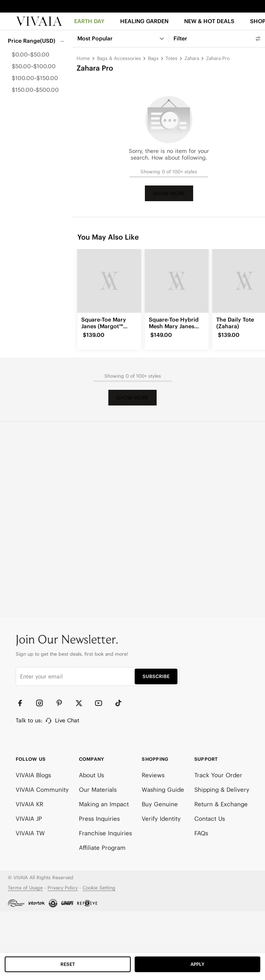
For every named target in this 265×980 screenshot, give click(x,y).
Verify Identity (161, 819)
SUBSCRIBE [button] (156, 676)
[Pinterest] (63, 703)
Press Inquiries (99, 819)
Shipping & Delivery (222, 790)
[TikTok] (122, 703)
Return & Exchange (221, 804)
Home (83, 58)
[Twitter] (82, 703)
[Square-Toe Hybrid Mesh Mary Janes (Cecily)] (177, 281)
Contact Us (210, 819)
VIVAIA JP (29, 819)
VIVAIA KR (29, 804)
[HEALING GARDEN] (144, 26)
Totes (172, 58)
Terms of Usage (25, 888)
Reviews (153, 775)
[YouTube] (102, 703)
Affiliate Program (102, 848)
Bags (153, 58)
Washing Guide (163, 790)
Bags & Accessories (119, 58)
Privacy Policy (63, 888)
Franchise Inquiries (105, 833)
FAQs (201, 833)
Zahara (192, 58)
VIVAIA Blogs (33, 775)
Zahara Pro (218, 58)
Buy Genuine (160, 804)
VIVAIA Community (42, 790)
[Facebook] (24, 703)
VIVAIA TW (30, 833)
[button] (209, 26)
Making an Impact (104, 804)
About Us (91, 775)
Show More (169, 194)
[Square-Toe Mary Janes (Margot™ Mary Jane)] (109, 281)
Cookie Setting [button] (99, 888)
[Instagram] (43, 703)
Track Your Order (218, 775)
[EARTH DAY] (89, 26)
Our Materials (98, 790)
